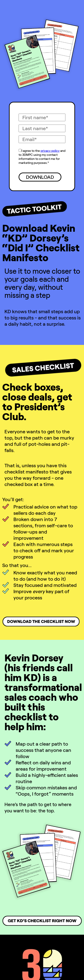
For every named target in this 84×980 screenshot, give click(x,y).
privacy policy (50, 151)
